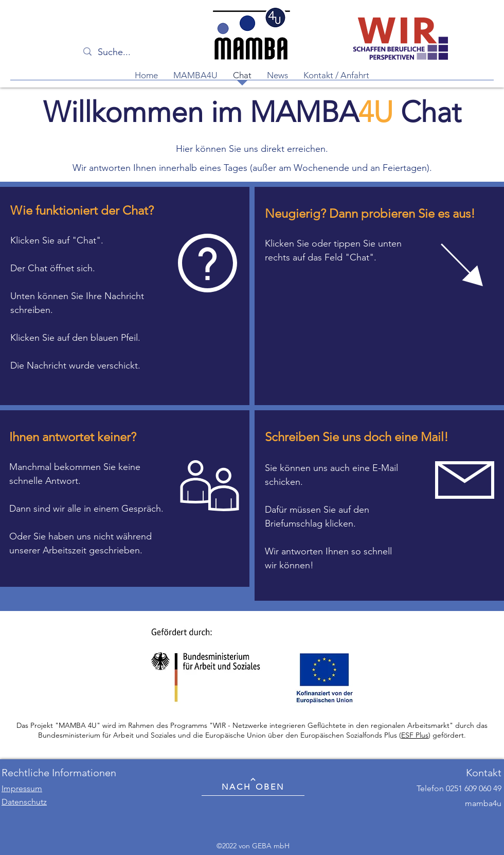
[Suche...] (136, 53)
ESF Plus (415, 735)
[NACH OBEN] (253, 784)
